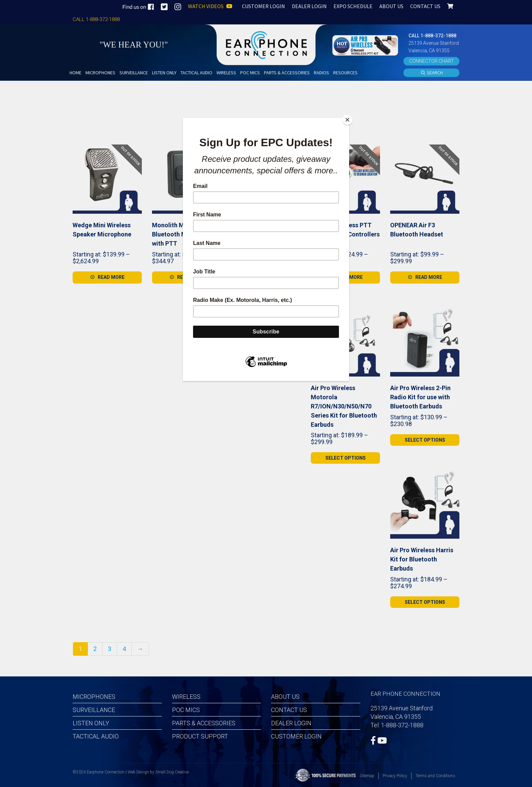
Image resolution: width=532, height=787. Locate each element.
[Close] (347, 120)
